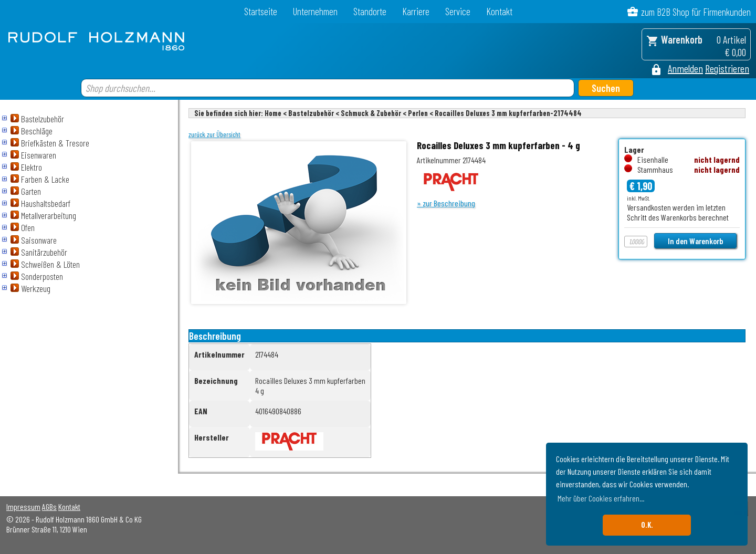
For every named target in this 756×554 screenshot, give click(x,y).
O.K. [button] (647, 525)
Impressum (23, 506)
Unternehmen (315, 11)
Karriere (416, 11)
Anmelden (685, 68)
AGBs (49, 506)
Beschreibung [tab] (215, 336)
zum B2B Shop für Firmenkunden (696, 12)
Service (458, 11)
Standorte (370, 11)
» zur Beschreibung (446, 203)
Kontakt (499, 11)
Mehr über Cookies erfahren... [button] (601, 498)
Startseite (261, 11)
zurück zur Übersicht (214, 134)
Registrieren (727, 68)
